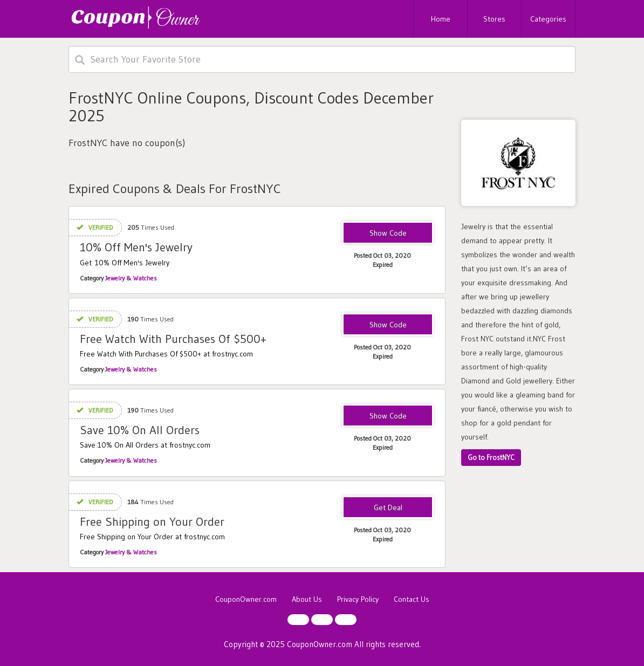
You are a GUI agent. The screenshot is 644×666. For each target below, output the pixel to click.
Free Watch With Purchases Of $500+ (173, 339)
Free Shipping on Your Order (152, 522)
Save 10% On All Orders (140, 430)
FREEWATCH (388, 325)
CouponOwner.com (246, 599)
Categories (548, 19)
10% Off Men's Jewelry (136, 247)
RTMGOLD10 (388, 416)
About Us (307, 599)
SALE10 (388, 234)
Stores (494, 19)
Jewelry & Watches (131, 278)
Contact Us (412, 599)
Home (441, 19)
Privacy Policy (358, 599)
